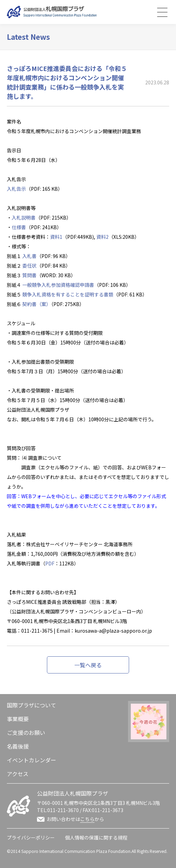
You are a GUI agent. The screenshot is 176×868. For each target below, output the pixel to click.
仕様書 (19, 227)
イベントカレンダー (32, 760)
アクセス (18, 774)
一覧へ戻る (88, 665)
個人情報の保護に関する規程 (96, 837)
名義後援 (18, 746)
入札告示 (16, 189)
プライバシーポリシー (31, 837)
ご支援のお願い (26, 732)
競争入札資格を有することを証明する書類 (68, 294)
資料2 (102, 237)
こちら (87, 819)
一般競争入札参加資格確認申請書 (58, 285)
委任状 (29, 266)
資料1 (56, 237)
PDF (50, 563)
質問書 (29, 275)
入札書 (29, 256)
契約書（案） (37, 304)
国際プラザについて (32, 705)
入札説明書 (24, 218)
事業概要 (18, 719)
